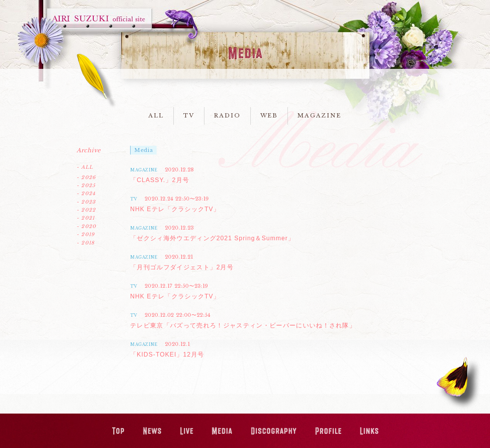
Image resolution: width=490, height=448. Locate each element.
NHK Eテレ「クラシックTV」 (175, 209)
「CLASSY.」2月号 (160, 180)
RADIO (227, 116)
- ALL (85, 167)
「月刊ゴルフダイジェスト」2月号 (182, 267)
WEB (269, 116)
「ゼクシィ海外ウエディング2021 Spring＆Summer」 (212, 238)
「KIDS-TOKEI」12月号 (167, 354)
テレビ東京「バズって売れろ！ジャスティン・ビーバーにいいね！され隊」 (243, 325)
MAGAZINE (319, 116)
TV (189, 116)
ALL (156, 116)
